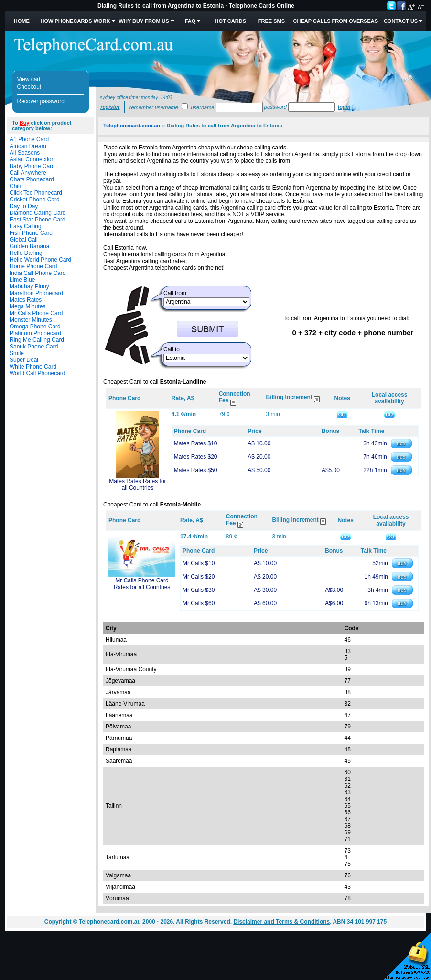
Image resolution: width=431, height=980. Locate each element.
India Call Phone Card (38, 273)
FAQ (190, 21)
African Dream (28, 146)
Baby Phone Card (32, 166)
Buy (25, 123)
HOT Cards (231, 21)
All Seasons (25, 153)
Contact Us (401, 21)
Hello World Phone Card (40, 260)
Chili (15, 186)
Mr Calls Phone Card (36, 313)
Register (110, 107)
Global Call (24, 240)
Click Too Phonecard (36, 193)
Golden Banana (29, 246)
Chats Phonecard (32, 179)
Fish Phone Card (31, 233)
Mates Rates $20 (196, 457)
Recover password (41, 101)
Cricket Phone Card (35, 200)
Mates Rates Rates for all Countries (137, 485)
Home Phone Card (33, 266)
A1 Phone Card (29, 139)
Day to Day (24, 206)
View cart (29, 79)
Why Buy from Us (144, 21)
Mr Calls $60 (199, 603)
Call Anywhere (28, 173)
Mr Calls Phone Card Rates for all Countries (142, 584)
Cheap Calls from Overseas (335, 21)
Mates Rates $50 (196, 470)
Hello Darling (26, 253)
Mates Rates (26, 300)
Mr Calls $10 (199, 563)
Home (22, 21)
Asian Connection (32, 159)
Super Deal (24, 360)
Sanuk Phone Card (34, 347)
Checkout (29, 87)
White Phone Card (33, 367)
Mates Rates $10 (196, 443)
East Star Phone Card (38, 220)
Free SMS (271, 21)
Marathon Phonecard (36, 293)
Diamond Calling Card (38, 213)
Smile (17, 353)
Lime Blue (22, 280)
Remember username (154, 107)
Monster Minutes (31, 320)
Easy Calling (26, 226)
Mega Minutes (27, 306)
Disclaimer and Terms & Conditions (281, 922)
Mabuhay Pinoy (29, 286)
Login (344, 107)
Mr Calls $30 (199, 590)
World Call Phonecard (38, 373)
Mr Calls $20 (199, 577)
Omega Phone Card (35, 327)
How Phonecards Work (75, 21)
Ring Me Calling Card (37, 340)
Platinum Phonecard (35, 333)
